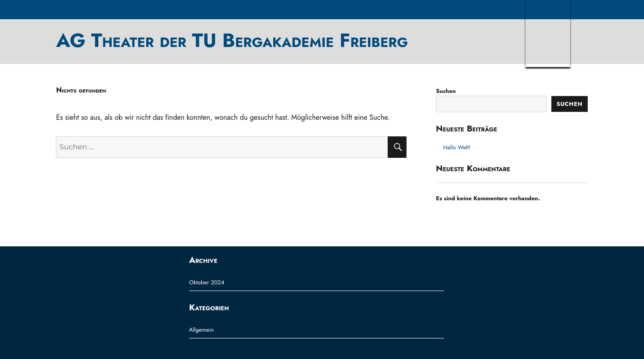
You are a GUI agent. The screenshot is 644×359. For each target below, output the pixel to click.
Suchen (446, 91)
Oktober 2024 (207, 282)
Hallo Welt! (457, 147)
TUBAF (548, 34)
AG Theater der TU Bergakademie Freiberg (232, 40)
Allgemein (202, 330)
